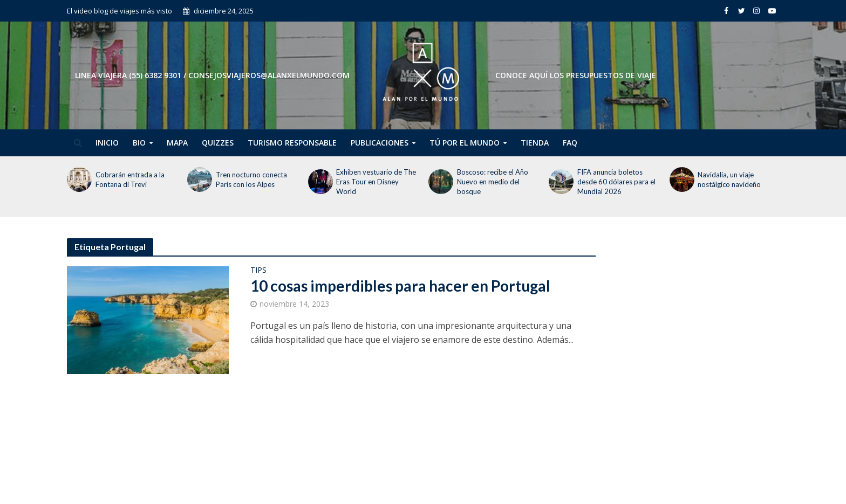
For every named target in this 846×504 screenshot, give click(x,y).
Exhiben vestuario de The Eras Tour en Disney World (376, 182)
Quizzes (218, 143)
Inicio (107, 143)
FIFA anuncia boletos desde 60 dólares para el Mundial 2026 (616, 182)
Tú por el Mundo (465, 143)
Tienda (535, 143)
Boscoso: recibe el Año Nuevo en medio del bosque (493, 182)
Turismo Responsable (292, 143)
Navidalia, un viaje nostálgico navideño (730, 179)
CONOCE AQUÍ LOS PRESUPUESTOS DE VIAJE (576, 75)
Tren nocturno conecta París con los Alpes (251, 179)
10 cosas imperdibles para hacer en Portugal (400, 286)
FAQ (570, 143)
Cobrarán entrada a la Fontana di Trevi (130, 179)
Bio (139, 143)
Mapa (177, 143)
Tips (258, 271)
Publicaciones (380, 143)
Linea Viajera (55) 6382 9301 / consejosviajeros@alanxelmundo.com (212, 75)
